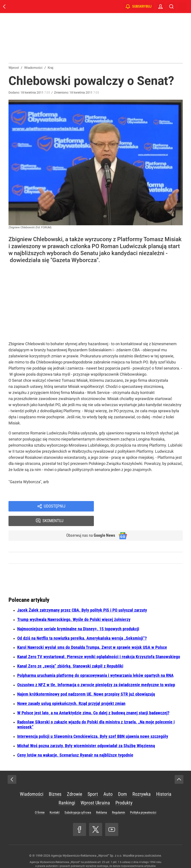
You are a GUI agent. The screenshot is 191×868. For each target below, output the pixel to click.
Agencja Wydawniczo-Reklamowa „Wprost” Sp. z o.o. (87, 842)
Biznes (55, 780)
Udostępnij (55, 506)
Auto (108, 780)
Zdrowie (74, 780)
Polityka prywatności (143, 799)
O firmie (40, 799)
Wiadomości (32, 780)
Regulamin (118, 799)
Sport (93, 780)
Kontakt (55, 799)
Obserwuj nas (89, 522)
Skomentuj (144, 506)
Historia (164, 780)
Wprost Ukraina (95, 789)
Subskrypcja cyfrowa (78, 799)
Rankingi (67, 789)
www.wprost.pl (102, 856)
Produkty (124, 789)
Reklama (101, 799)
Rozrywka (142, 780)
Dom (123, 780)
